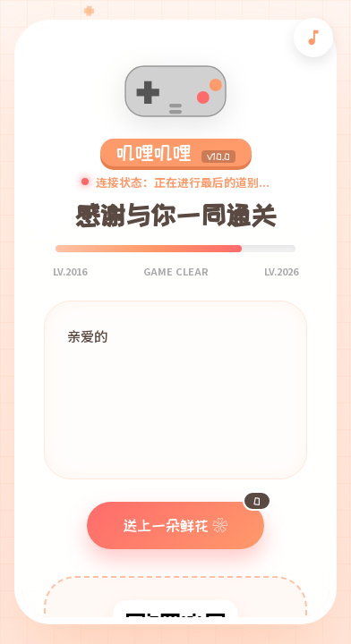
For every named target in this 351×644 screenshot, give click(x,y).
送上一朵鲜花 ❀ (193, 517)
